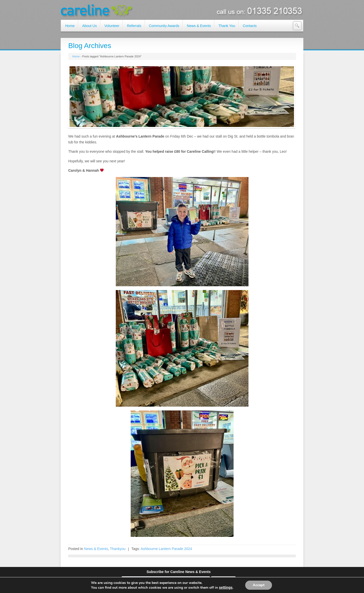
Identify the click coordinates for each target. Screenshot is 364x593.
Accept (259, 585)
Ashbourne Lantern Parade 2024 (166, 549)
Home (76, 56)
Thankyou (118, 549)
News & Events (96, 549)
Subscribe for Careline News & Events (179, 572)
